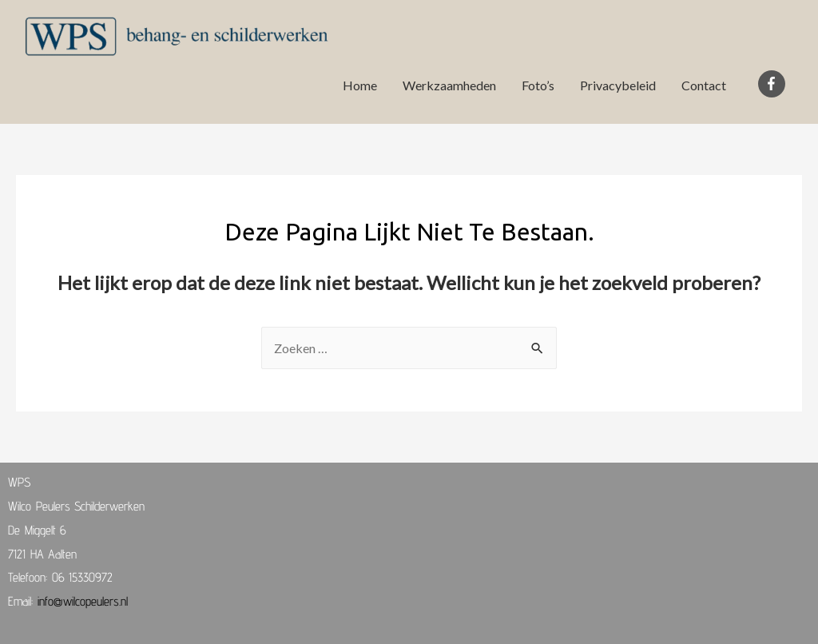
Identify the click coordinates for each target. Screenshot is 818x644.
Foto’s (538, 85)
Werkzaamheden (449, 85)
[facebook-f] (774, 84)
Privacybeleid (618, 85)
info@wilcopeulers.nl (83, 601)
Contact (704, 85)
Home (360, 85)
